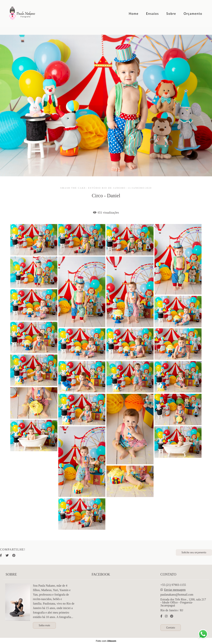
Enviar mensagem (175, 590)
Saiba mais (44, 625)
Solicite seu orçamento (194, 552)
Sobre (171, 14)
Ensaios (153, 14)
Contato (171, 628)
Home (134, 14)
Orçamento (193, 14)
